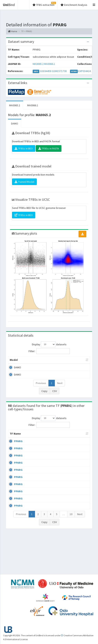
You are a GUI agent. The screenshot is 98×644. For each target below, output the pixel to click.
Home (13, 31)
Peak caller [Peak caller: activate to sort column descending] (29, 362)
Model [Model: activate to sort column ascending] (14, 364)
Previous (41, 387)
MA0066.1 (50, 64)
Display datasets (49, 344)
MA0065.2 (38, 64)
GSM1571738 (59, 71)
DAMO (15, 123)
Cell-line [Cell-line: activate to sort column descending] (31, 441)
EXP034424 (85, 71)
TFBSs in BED (24, 148)
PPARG (18, 449)
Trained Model (24, 182)
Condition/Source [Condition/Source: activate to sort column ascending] (64, 441)
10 (71, 553)
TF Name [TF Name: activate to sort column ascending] (13, 439)
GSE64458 (46, 71)
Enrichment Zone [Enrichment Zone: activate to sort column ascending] (71, 362)
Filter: (49, 351)
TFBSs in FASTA (49, 148)
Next (60, 387)
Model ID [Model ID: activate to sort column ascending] (50, 362)
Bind (9, 5)
